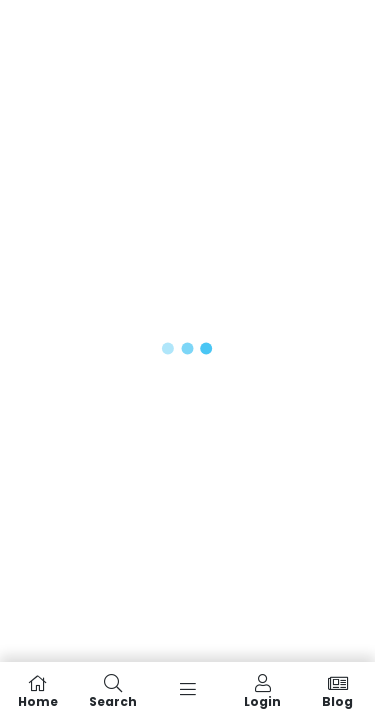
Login (262, 691)
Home (37, 691)
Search (112, 691)
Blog (337, 691)
